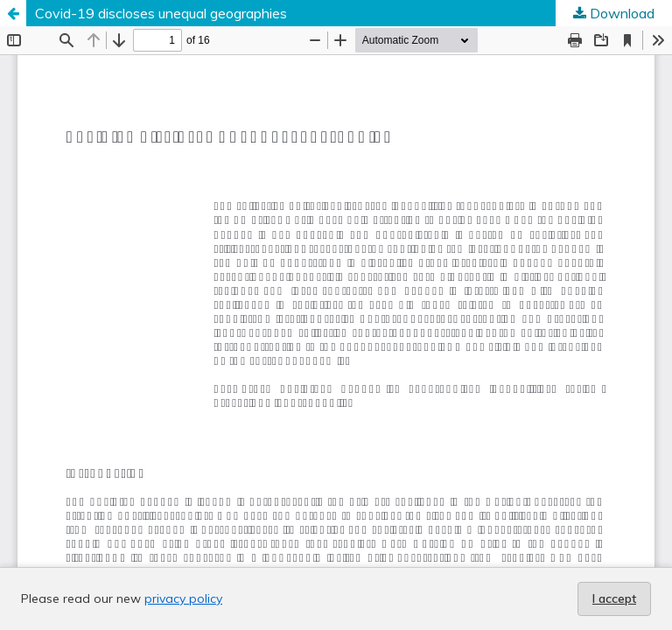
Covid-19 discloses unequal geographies (161, 13)
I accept (614, 598)
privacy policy (183, 598)
